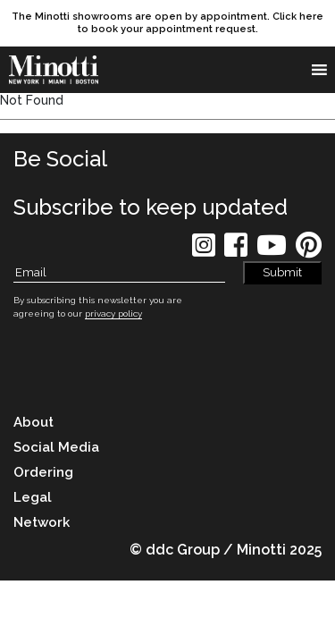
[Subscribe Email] (119, 273)
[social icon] (204, 251)
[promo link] (167, 23)
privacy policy (113, 314)
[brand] (58, 70)
